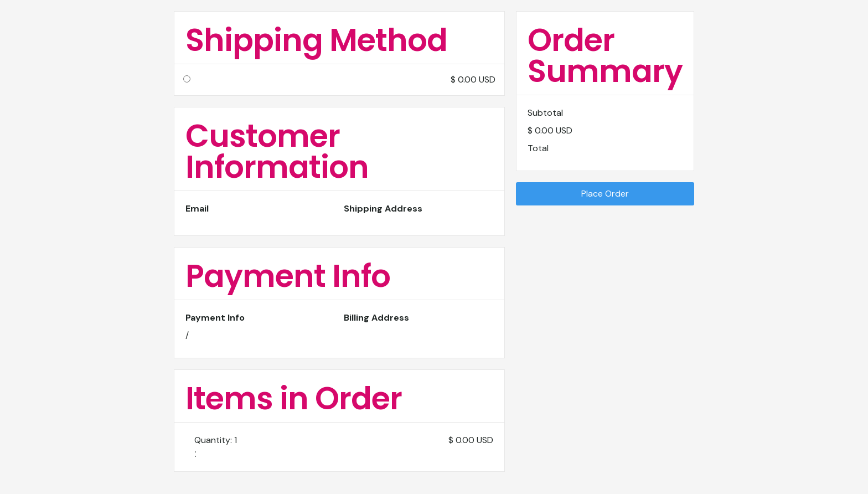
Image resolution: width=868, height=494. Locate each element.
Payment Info (215, 318)
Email (197, 209)
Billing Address (376, 318)
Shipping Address (383, 209)
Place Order (605, 194)
